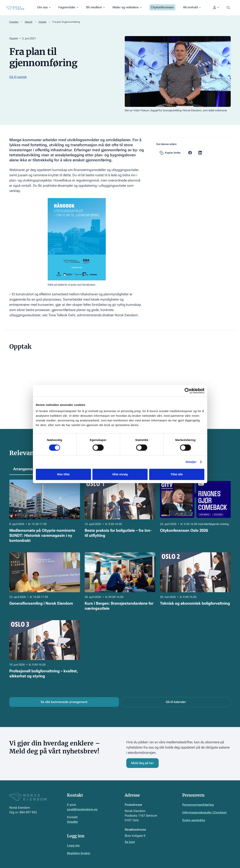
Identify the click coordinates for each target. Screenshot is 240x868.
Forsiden (14, 22)
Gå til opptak (18, 77)
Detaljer (191, 462)
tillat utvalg (120, 474)
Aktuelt (29, 22)
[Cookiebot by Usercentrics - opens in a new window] (187, 391)
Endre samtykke (194, 820)
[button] (44, 8)
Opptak (42, 22)
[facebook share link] (190, 153)
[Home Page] (15, 8)
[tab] (25, 469)
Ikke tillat (63, 474)
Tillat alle (177, 474)
